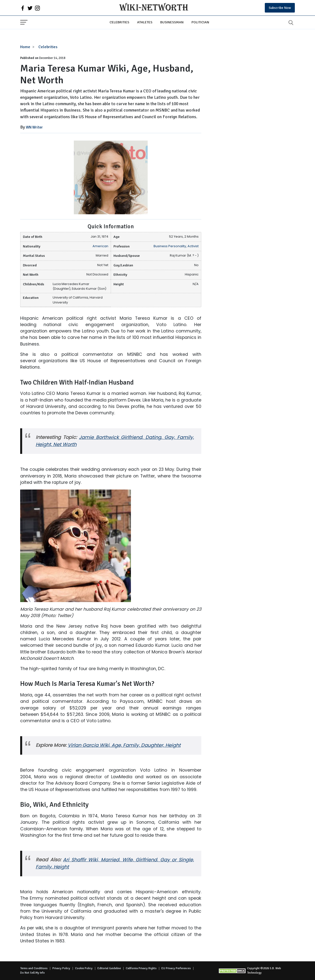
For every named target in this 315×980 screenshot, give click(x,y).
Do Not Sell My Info (32, 973)
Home (25, 47)
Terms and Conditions (34, 968)
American (100, 246)
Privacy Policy (61, 968)
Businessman (172, 22)
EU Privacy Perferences (176, 968)
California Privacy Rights (141, 968)
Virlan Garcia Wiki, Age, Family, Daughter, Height (124, 745)
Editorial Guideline (109, 968)
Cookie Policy (84, 968)
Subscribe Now (280, 8)
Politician (200, 22)
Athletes (145, 22)
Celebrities (119, 22)
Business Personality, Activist (176, 246)
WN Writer (34, 127)
